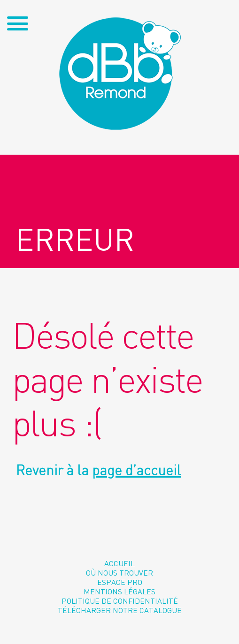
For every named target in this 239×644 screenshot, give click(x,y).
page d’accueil (136, 470)
